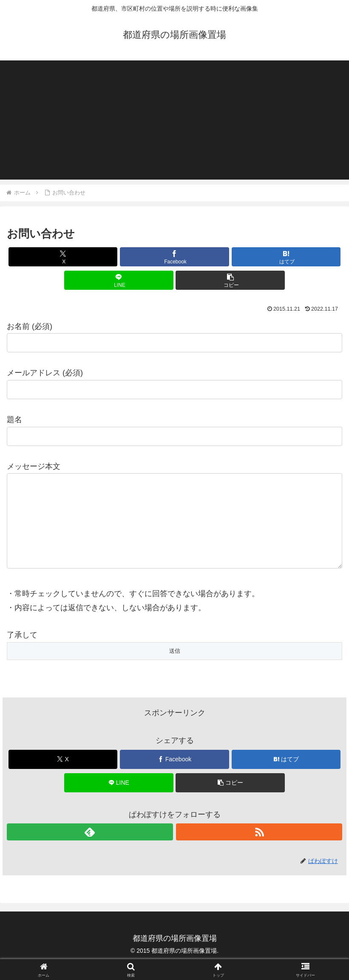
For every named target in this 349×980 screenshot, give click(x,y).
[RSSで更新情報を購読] (259, 849)
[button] (230, 280)
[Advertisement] (174, 120)
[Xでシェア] (63, 257)
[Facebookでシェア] (174, 257)
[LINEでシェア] (119, 280)
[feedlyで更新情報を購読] (90, 849)
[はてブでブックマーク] (286, 257)
